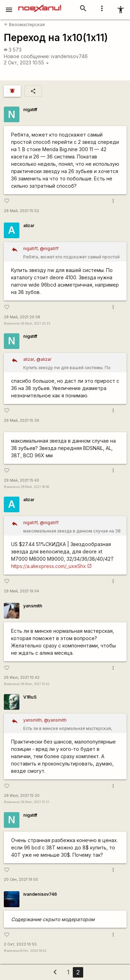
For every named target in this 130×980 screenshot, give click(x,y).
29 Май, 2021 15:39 (21, 421)
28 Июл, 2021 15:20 (22, 796)
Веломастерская (24, 25)
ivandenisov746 (69, 56)
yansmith (33, 606)
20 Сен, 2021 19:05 (21, 880)
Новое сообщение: (27, 56)
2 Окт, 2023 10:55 (27, 63)
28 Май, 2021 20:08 (22, 317)
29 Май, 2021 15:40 (21, 480)
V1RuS (30, 697)
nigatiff (30, 110)
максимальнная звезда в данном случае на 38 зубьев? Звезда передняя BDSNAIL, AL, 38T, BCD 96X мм (72, 527)
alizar (29, 225)
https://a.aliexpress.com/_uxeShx (49, 566)
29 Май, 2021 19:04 (21, 591)
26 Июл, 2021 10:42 (22, 678)
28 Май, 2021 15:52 (21, 211)
